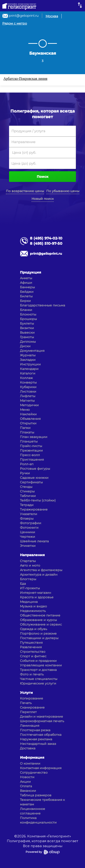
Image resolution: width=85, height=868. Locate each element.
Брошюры (28, 319)
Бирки (25, 301)
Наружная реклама (36, 739)
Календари (29, 369)
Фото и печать (32, 674)
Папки (25, 428)
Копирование (32, 698)
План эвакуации (34, 437)
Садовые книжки (34, 478)
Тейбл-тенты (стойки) (38, 500)
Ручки (25, 473)
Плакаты (27, 432)
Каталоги (28, 373)
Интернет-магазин (35, 593)
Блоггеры (28, 579)
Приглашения (32, 460)
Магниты (27, 401)
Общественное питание (40, 615)
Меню (25, 410)
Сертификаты (31, 482)
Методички (29, 405)
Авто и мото (30, 565)
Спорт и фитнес (33, 656)
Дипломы (28, 342)
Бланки (26, 310)
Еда (23, 584)
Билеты (26, 296)
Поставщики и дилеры (39, 638)
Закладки (28, 360)
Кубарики (28, 387)
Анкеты (26, 278)
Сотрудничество (34, 773)
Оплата (26, 786)
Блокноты (28, 314)
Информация (32, 757)
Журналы (28, 355)
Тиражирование (34, 509)
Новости (27, 777)
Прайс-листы (31, 446)
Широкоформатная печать (42, 721)
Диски (25, 346)
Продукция (30, 272)
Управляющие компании (41, 665)
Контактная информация (41, 768)
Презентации (31, 450)
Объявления (30, 419)
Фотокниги (29, 528)
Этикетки (28, 546)
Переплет (28, 712)
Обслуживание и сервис (41, 624)
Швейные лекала (34, 541)
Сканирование (32, 707)
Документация (32, 351)
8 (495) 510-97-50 (46, 243)
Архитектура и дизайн (39, 575)
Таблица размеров (36, 795)
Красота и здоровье (37, 597)
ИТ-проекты (30, 588)
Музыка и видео (33, 606)
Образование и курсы (38, 620)
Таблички (28, 496)
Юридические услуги (38, 683)
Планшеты (29, 441)
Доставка (28, 748)
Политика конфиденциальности (38, 820)
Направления (32, 555)
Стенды (26, 487)
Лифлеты (28, 396)
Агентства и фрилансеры (41, 570)
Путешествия (31, 643)
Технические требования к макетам (42, 802)
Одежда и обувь (34, 629)
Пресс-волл (30, 455)
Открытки (28, 423)
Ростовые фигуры (35, 469)
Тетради (27, 505)
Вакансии (28, 791)
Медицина (29, 602)
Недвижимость (33, 611)
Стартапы (28, 561)
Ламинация (30, 726)
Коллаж (26, 378)
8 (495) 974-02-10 (46, 238)
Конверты (28, 382)
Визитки (27, 328)
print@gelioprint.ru (24, 16)
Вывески (27, 333)
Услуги (26, 693)
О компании (30, 763)
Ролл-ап (27, 464)
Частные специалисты (39, 679)
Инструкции (30, 364)
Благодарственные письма (42, 305)
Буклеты (27, 323)
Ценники (28, 532)
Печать (26, 703)
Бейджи (27, 292)
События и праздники (38, 661)
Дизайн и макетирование (41, 716)
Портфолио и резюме (38, 633)
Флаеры (27, 518)
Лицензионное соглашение (33, 811)
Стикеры (27, 491)
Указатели (29, 514)
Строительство (33, 652)
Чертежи (28, 537)
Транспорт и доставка (38, 670)
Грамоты (27, 337)
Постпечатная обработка (41, 735)
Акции (25, 782)
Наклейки (28, 414)
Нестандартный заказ (38, 744)
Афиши (26, 283)
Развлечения (31, 647)
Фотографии (31, 523)
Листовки (28, 391)
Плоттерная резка (35, 730)
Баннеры (27, 287)
